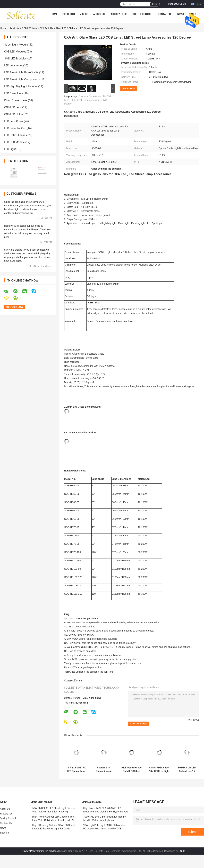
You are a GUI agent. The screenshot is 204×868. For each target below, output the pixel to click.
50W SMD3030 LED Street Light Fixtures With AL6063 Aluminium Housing (54, 810)
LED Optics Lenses (16, 135)
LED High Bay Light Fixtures (21, 86)
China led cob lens (48, 851)
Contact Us (165, 14)
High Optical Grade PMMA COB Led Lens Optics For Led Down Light (131, 769)
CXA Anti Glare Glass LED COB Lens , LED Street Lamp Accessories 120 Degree (88, 100)
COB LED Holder (14, 114)
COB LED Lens (29, 28)
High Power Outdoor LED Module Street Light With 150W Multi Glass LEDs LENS (54, 818)
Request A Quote (177, 4)
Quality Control (142, 14)
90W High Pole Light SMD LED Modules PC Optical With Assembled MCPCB (104, 827)
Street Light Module (16, 45)
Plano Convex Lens (16, 100)
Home (54, 14)
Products (69, 14)
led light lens (107, 672)
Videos (84, 14)
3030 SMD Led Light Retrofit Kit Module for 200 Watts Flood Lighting (104, 818)
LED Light (10, 149)
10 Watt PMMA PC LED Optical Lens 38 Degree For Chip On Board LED (76, 769)
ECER (182, 851)
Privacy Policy (29, 851)
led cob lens (92, 672)
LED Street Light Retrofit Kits (21, 72)
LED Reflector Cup (15, 128)
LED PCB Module (14, 142)
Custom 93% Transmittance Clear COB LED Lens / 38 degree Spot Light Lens (104, 769)
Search (155, 4)
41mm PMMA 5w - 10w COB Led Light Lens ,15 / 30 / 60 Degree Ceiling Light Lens (159, 769)
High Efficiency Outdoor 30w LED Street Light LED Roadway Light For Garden (53, 827)
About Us (99, 14)
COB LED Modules (15, 52)
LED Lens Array (13, 65)
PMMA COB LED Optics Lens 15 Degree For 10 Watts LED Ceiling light (187, 769)
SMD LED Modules (15, 59)
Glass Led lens (77, 672)
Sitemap (4, 833)
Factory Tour (118, 14)
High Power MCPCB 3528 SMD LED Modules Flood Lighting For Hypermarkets (106, 810)
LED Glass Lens (14, 93)
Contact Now (128, 88)
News (181, 14)
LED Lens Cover (14, 121)
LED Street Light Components (22, 79)
